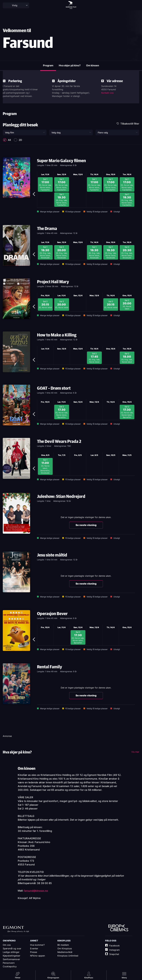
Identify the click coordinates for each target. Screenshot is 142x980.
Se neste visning (86, 526)
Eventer (34, 948)
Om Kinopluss (65, 948)
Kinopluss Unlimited (68, 956)
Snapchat (114, 954)
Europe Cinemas (118, 928)
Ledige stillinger (11, 952)
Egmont (16, 929)
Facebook (114, 946)
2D (20, 141)
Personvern (9, 963)
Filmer (18, 978)
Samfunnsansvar (11, 959)
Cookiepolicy (10, 966)
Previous (35, 174)
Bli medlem (63, 945)
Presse (34, 952)
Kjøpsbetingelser (12, 956)
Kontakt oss (107, 94)
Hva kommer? (37, 945)
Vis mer (135, 753)
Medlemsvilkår (65, 952)
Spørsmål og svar (12, 948)
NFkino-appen (38, 956)
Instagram (114, 950)
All (9, 141)
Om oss (7, 945)
